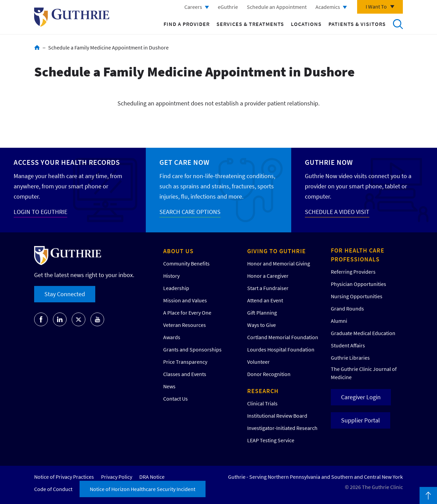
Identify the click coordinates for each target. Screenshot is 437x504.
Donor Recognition (269, 374)
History (171, 276)
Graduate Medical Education (363, 333)
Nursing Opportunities (357, 296)
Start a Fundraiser (268, 288)
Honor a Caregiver (268, 276)
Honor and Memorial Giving (279, 263)
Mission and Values (185, 300)
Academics (328, 7)
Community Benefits (186, 263)
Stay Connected (65, 294)
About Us (178, 251)
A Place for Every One (187, 313)
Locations (306, 24)
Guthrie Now (329, 162)
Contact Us (175, 399)
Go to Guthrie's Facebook (41, 319)
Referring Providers (353, 272)
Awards (172, 337)
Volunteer (258, 362)
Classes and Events (185, 374)
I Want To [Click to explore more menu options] (376, 6)
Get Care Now (185, 162)
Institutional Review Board (277, 416)
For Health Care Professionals (358, 255)
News (169, 386)
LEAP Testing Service (271, 440)
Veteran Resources (185, 325)
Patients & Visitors (357, 24)
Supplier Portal (361, 420)
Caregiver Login (361, 397)
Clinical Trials (262, 403)
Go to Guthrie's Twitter (79, 319)
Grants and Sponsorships (192, 349)
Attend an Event (265, 300)
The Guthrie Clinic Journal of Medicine (364, 373)
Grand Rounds (347, 308)
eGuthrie (228, 7)
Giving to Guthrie (277, 251)
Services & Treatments (250, 24)
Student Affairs (348, 345)
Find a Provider (187, 24)
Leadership (176, 288)
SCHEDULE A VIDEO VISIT (337, 212)
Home (37, 47)
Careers (193, 7)
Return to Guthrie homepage (72, 17)
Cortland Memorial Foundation (283, 337)
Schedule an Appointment (277, 7)
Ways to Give (262, 325)
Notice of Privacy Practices (64, 477)
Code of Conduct (53, 489)
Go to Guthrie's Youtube (97, 319)
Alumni (339, 321)
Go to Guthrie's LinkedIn (60, 319)
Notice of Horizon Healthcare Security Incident (143, 489)
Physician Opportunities (358, 284)
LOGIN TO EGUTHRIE (40, 212)
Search (398, 24)
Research (263, 391)
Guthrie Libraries (350, 358)
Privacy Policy (117, 477)
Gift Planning (262, 313)
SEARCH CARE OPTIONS (190, 212)
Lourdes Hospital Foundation (281, 349)
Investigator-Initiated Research (282, 428)
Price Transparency (185, 362)
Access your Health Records (67, 162)
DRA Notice (152, 477)
